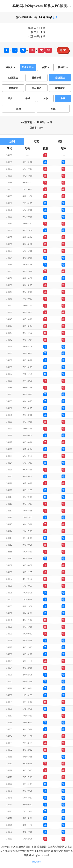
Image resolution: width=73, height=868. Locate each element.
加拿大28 (10, 67)
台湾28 (45, 67)
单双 (63, 98)
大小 (45, 98)
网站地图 (37, 862)
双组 (53, 109)
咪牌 (63, 50)
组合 (10, 98)
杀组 (28, 98)
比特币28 (63, 67)
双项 (18, 109)
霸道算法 (60, 78)
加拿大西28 (28, 67)
